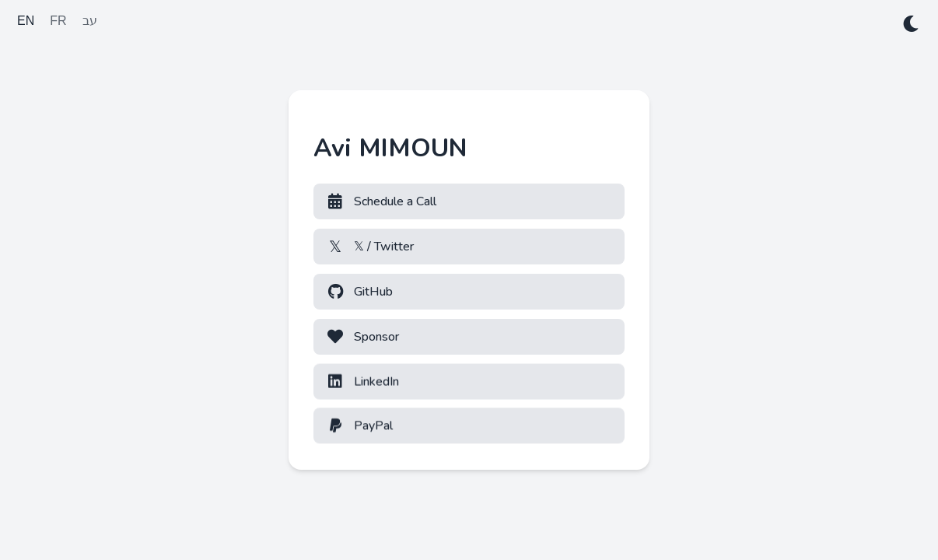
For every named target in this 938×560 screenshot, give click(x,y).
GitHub (359, 292)
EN (26, 21)
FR (58, 21)
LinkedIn (362, 381)
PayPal (359, 425)
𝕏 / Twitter (370, 247)
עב (90, 21)
